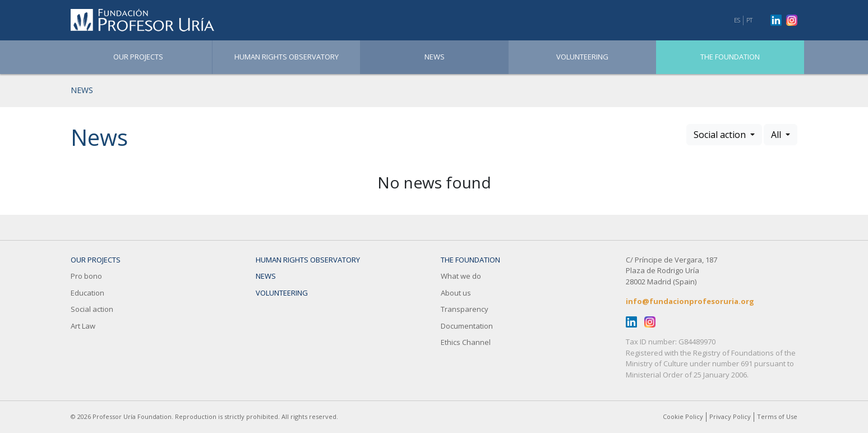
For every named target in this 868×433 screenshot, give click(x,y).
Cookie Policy (683, 416)
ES (737, 20)
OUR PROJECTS (138, 57)
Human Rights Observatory (287, 57)
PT (749, 20)
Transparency (465, 309)
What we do (461, 276)
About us (456, 293)
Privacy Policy (730, 416)
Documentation (467, 326)
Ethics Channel (466, 342)
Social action (92, 309)
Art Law (83, 326)
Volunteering (582, 57)
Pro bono (86, 276)
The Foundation (730, 57)
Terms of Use (777, 416)
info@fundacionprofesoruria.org (690, 301)
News (435, 57)
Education (87, 293)
